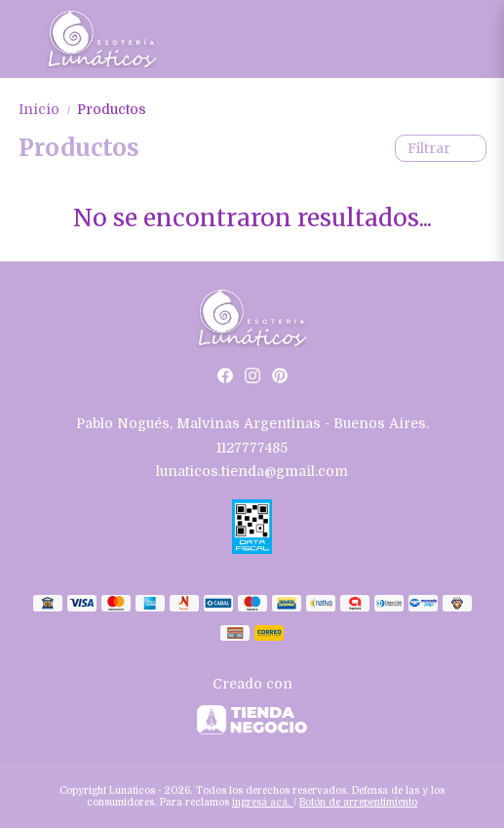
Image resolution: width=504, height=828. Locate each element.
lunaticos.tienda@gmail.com (252, 471)
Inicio (48, 109)
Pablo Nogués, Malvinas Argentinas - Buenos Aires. (252, 423)
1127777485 (252, 448)
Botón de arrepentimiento (358, 802)
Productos (112, 109)
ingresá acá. (263, 802)
